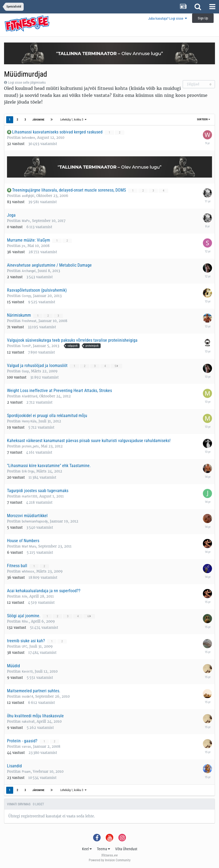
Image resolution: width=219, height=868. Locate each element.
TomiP (26, 346)
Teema (103, 849)
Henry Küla (29, 421)
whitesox (28, 571)
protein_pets (30, 446)
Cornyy (26, 296)
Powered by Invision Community (110, 860)
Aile (24, 596)
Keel (87, 849)
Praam (26, 772)
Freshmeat (29, 321)
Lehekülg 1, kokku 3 (73, 120)
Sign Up (203, 18)
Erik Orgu (28, 471)
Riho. (25, 621)
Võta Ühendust (126, 849)
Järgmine (38, 120)
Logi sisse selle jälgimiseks (27, 82)
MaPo (26, 221)
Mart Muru (29, 546)
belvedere (28, 138)
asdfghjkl (28, 196)
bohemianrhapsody (35, 521)
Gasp (25, 371)
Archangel (29, 271)
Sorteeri (204, 119)
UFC (24, 646)
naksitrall (28, 721)
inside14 (27, 696)
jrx (24, 246)
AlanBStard (29, 396)
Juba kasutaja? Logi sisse (168, 18)
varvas (26, 747)
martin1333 (29, 496)
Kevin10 (27, 671)
